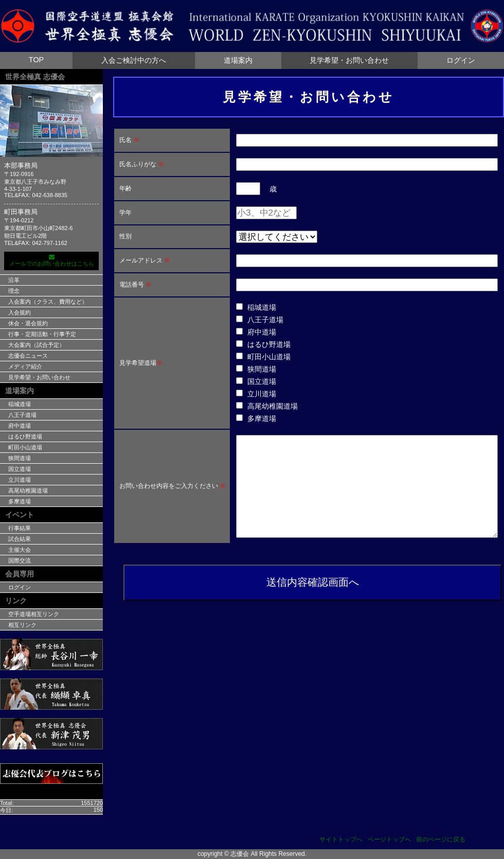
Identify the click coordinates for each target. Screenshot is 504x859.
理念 (14, 291)
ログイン (461, 60)
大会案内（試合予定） (37, 345)
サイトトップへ (341, 839)
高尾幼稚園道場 (28, 490)
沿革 (14, 280)
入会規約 (20, 312)
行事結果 (20, 528)
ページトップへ (389, 839)
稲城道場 (20, 404)
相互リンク (22, 625)
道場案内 (238, 60)
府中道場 (20, 426)
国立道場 (20, 469)
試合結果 (20, 539)
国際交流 (20, 560)
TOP (36, 60)
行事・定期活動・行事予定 (42, 334)
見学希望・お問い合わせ (349, 60)
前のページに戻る (441, 839)
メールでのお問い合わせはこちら (51, 260)
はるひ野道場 (25, 436)
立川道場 (20, 480)
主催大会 (20, 550)
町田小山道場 (25, 447)
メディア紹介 (25, 366)
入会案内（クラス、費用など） (48, 302)
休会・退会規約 (28, 323)
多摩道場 (20, 501)
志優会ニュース (28, 356)
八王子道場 (22, 415)
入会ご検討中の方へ (134, 60)
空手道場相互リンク (34, 614)
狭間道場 (20, 458)
